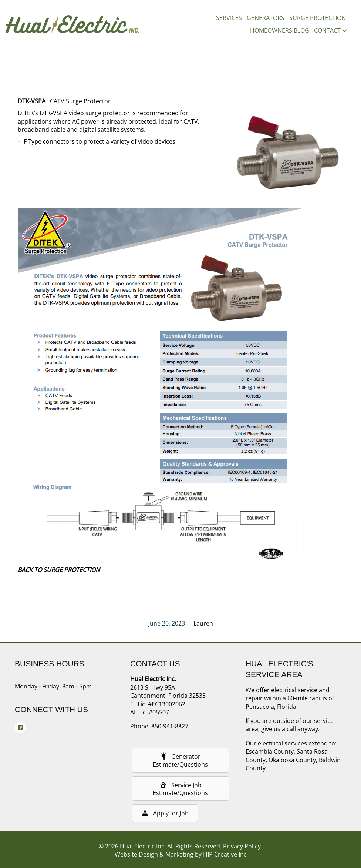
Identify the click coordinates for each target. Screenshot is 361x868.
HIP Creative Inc (225, 854)
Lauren (203, 623)
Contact (327, 30)
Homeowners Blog (280, 30)
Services (229, 18)
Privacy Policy (242, 846)
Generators (266, 18)
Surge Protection (318, 18)
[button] (344, 30)
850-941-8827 (170, 726)
